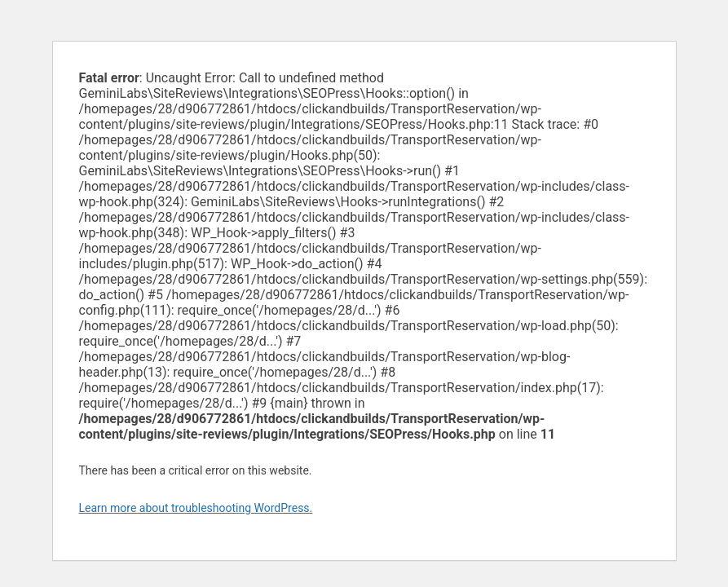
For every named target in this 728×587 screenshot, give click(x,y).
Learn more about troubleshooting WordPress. (196, 508)
